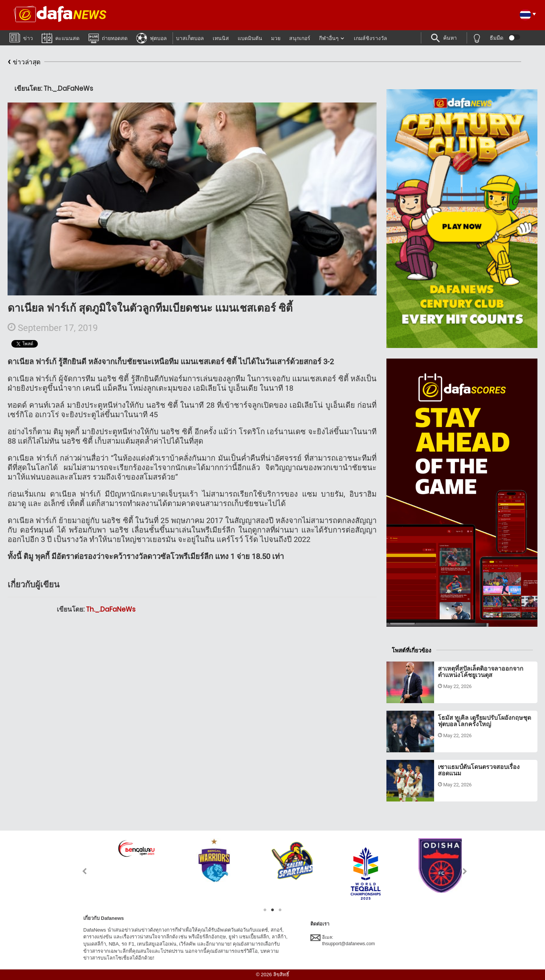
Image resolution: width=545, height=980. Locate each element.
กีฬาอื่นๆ (329, 38)
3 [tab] (280, 910)
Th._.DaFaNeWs (111, 609)
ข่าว (21, 37)
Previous (80, 871)
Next (465, 871)
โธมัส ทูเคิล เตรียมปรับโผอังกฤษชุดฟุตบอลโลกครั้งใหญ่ (484, 721)
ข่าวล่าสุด (24, 62)
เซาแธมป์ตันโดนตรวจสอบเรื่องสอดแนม (479, 770)
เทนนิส (221, 38)
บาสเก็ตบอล (190, 38)
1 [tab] (265, 910)
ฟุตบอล (152, 38)
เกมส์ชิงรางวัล (371, 38)
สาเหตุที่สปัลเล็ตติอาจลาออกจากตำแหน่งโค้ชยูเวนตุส (481, 672)
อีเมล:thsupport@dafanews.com (343, 940)
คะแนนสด (61, 38)
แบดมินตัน (250, 38)
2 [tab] (272, 910)
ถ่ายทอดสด (108, 38)
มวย (276, 38)
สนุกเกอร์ (300, 38)
